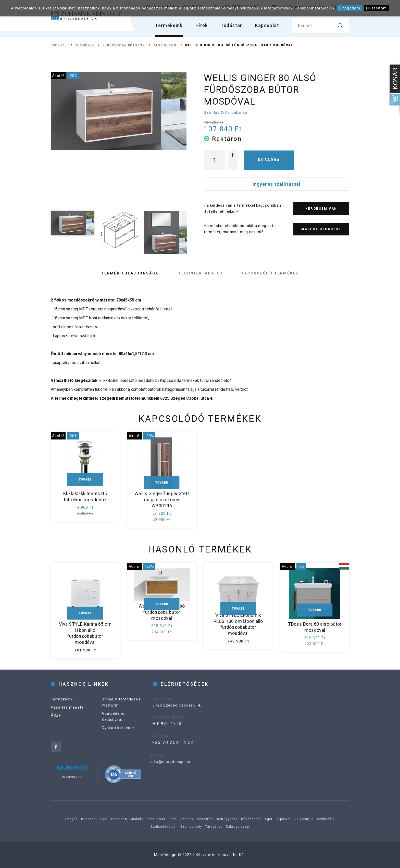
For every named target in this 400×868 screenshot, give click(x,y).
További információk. (315, 8)
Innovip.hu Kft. (232, 855)
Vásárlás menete (67, 712)
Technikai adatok (201, 273)
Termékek (85, 45)
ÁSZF (56, 720)
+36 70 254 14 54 (164, 742)
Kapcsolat (267, 25)
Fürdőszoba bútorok (124, 45)
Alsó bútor (165, 45)
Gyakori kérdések (118, 733)
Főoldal (59, 45)
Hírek (202, 25)
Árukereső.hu (72, 777)
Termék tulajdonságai (131, 273)
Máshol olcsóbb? (321, 229)
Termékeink (169, 25)
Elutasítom (376, 8)
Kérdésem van (321, 209)
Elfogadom (350, 8)
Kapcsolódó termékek (270, 273)
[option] (119, 111)
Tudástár (232, 25)
